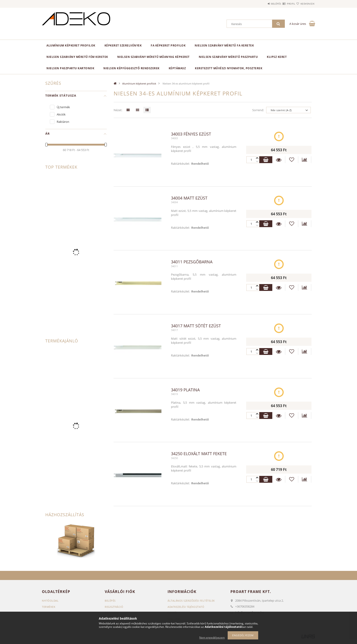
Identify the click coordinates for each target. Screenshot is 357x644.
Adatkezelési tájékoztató (186, 607)
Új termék (63, 107)
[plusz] (257, 161)
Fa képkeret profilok (168, 45)
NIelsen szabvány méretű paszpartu (228, 57)
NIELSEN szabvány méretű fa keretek (224, 45)
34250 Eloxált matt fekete (199, 454)
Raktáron (63, 122)
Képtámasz (177, 68)
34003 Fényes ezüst (191, 134)
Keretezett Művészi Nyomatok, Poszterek (229, 68)
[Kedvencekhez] (292, 160)
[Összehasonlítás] (305, 160)
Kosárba (266, 160)
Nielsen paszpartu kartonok (70, 68)
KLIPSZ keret (277, 57)
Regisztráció (114, 607)
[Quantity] (253, 160)
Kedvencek (305, 4)
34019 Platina (185, 390)
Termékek (49, 607)
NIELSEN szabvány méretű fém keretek (77, 57)
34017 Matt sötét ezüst (196, 326)
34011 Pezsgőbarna (192, 262)
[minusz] (257, 158)
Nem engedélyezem (212, 638)
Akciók (61, 114)
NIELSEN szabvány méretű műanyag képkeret (153, 57)
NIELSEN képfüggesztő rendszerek (131, 68)
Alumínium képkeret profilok (71, 45)
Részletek (279, 160)
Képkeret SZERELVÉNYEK (123, 45)
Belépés (263, 4)
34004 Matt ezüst (189, 198)
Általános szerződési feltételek (191, 601)
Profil (283, 4)
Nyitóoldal (50, 601)
